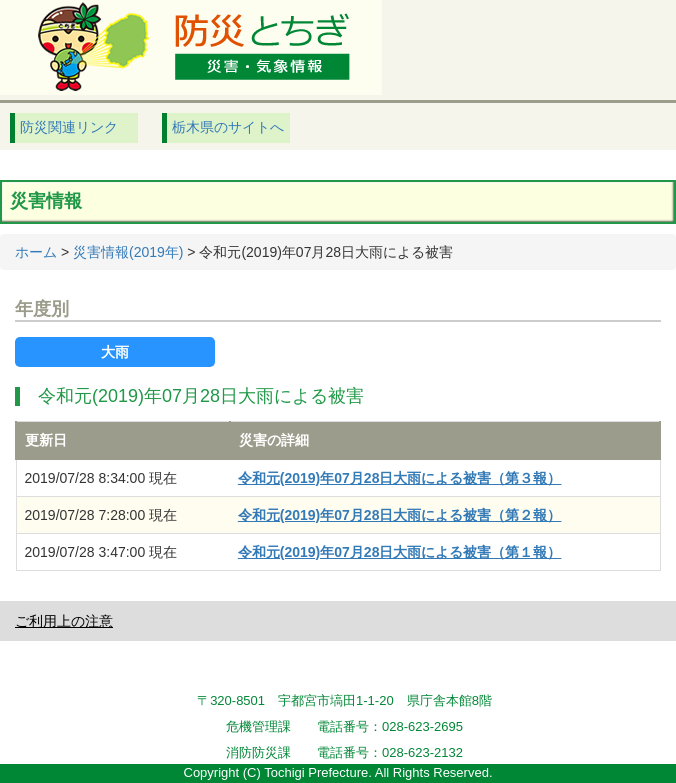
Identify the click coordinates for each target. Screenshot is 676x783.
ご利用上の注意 (64, 621)
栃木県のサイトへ (228, 127)
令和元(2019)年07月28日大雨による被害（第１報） (400, 552)
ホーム (36, 252)
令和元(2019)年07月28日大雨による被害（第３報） (400, 478)
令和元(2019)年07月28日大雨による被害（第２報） (400, 515)
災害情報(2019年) (128, 252)
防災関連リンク (69, 127)
